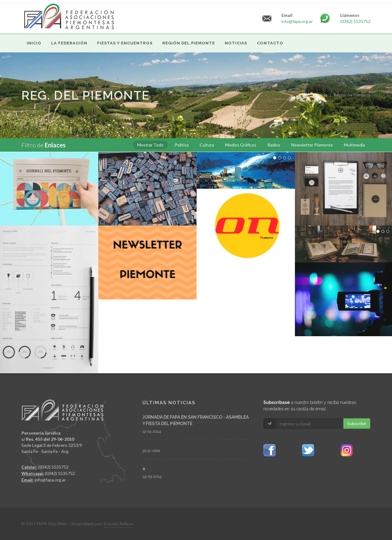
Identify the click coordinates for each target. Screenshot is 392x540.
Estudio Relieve (119, 524)
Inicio (323, 95)
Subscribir (357, 423)
